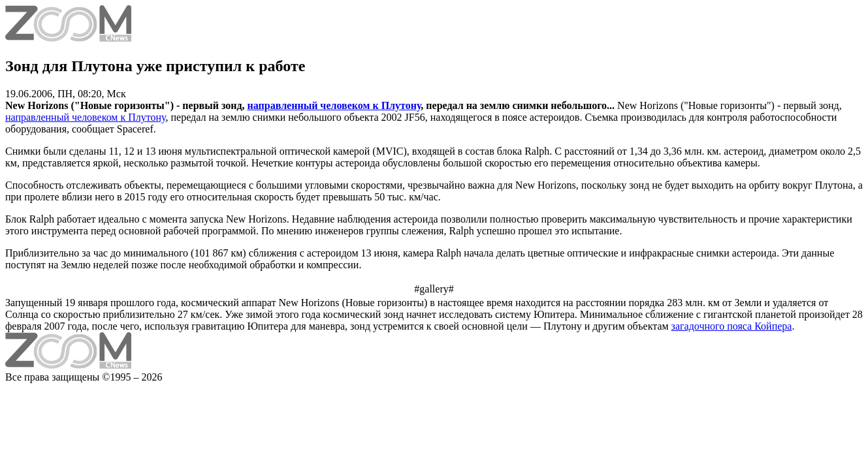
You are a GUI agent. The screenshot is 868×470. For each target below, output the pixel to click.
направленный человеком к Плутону (334, 105)
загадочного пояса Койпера (732, 326)
